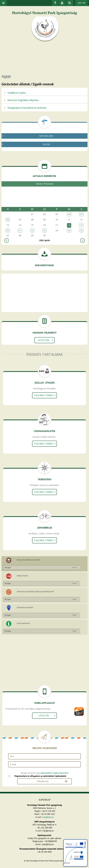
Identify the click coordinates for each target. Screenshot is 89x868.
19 (81, 225)
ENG (84, 3)
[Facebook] (55, 3)
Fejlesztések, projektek (25, 607)
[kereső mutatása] (70, 3)
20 (8, 230)
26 (81, 230)
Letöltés (44, 716)
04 (69, 214)
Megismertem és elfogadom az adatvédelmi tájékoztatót (40, 776)
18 (69, 225)
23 (44, 230)
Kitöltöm (44, 340)
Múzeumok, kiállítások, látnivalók (28, 560)
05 (81, 214)
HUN (79, 3)
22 (32, 230)
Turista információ (23, 623)
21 (20, 230)
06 (8, 220)
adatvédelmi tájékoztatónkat (54, 773)
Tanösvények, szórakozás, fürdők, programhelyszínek (35, 591)
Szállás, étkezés (22, 576)
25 (69, 230)
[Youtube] (62, 3)
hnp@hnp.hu (48, 817)
